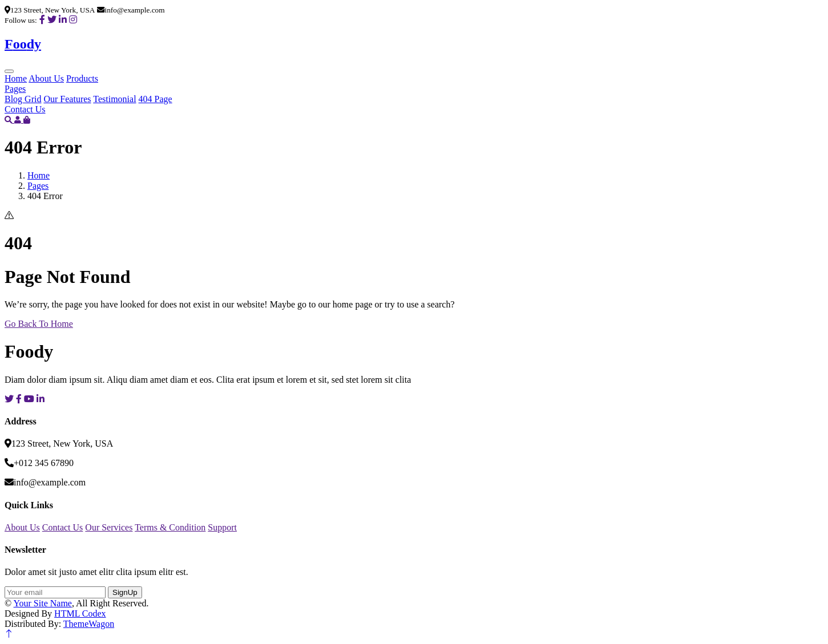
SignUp (125, 592)
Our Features (67, 99)
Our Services (109, 527)
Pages (15, 89)
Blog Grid (23, 99)
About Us (46, 78)
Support (222, 527)
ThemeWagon (89, 624)
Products (82, 78)
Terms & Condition (170, 527)
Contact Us (25, 109)
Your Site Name (43, 603)
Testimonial (114, 99)
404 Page (155, 99)
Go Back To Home (39, 324)
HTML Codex (80, 613)
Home (16, 78)
